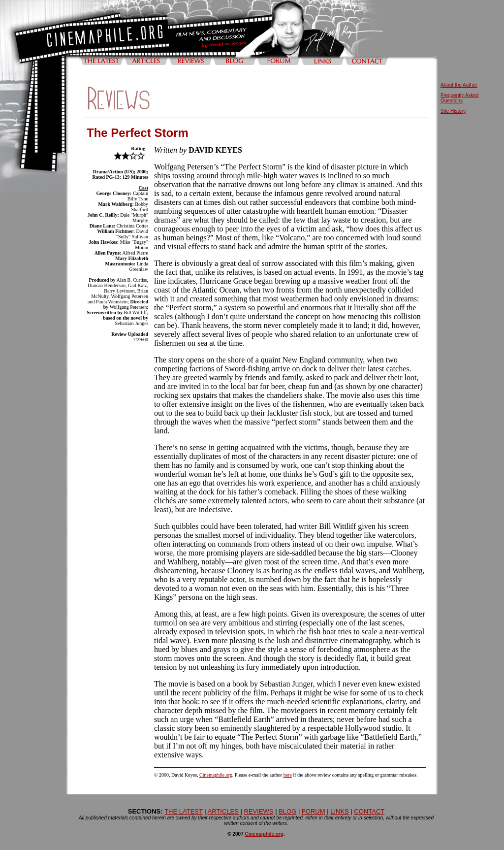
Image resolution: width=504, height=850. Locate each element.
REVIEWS (259, 811)
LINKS (340, 811)
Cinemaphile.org (216, 775)
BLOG (287, 811)
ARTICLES (223, 811)
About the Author (459, 85)
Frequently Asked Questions (459, 98)
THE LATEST (184, 811)
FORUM (314, 811)
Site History (453, 111)
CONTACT (369, 811)
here (288, 775)
